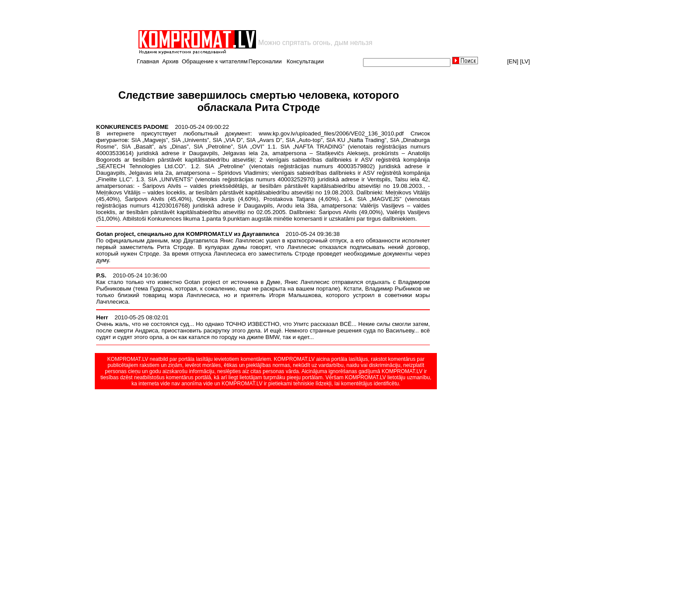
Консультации (305, 61)
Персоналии (265, 61)
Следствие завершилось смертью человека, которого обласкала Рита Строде (259, 101)
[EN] (513, 61)
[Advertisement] (239, 15)
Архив (170, 61)
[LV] (525, 61)
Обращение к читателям (215, 61)
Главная (148, 61)
